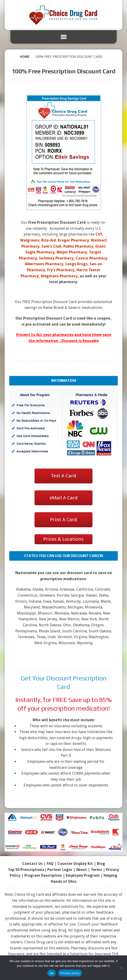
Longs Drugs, (77, 264)
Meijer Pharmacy (72, 252)
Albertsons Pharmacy (44, 264)
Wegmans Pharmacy (59, 276)
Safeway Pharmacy (56, 258)
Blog (101, 864)
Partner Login (60, 870)
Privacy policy (70, 973)
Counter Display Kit (75, 864)
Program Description (43, 875)
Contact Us (32, 864)
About (81, 870)
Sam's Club (51, 246)
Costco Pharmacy (91, 258)
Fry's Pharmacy (61, 270)
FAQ (50, 864)
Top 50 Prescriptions (26, 870)
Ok (52, 973)
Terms (96, 870)
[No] (121, 968)
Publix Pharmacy (78, 246)
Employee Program (83, 875)
